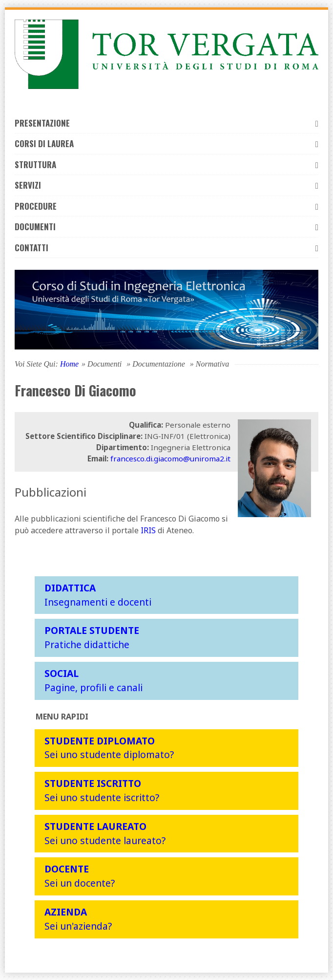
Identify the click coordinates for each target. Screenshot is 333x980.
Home (69, 364)
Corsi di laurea (166, 143)
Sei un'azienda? (78, 919)
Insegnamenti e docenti (98, 595)
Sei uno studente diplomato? (109, 748)
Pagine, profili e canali (94, 680)
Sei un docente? (80, 876)
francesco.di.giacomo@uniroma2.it (170, 458)
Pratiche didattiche (92, 637)
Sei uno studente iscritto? (102, 790)
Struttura (166, 164)
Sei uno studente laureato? (105, 833)
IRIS (148, 530)
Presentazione (166, 123)
